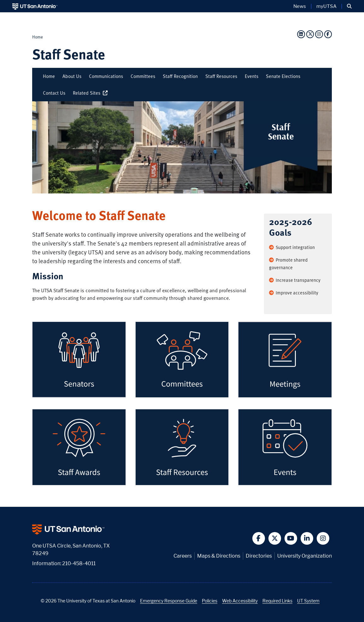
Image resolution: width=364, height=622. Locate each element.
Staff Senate (69, 54)
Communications (106, 76)
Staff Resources (221, 76)
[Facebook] (328, 34)
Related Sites (91, 93)
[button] (349, 6)
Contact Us (54, 93)
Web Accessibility (240, 601)
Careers (183, 556)
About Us (72, 76)
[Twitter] (310, 34)
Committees (143, 76)
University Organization (305, 556)
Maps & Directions (219, 556)
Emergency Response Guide (169, 601)
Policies (210, 601)
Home (38, 37)
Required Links (277, 601)
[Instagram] (319, 34)
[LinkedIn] (301, 34)
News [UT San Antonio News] (300, 6)
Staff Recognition (180, 76)
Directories (259, 556)
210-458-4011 (79, 563)
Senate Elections (283, 76)
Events (252, 76)
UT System (308, 601)
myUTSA (326, 6)
